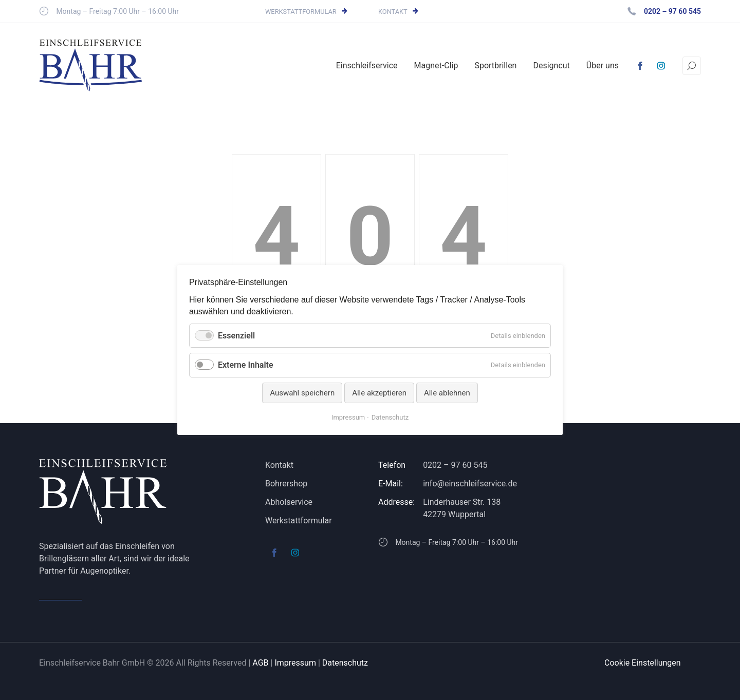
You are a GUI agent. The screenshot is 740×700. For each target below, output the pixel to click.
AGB (260, 663)
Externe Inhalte (246, 365)
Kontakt (393, 12)
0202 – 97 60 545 (455, 465)
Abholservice (289, 502)
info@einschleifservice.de (470, 484)
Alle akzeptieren (379, 393)
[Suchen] (692, 66)
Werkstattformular (301, 12)
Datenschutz (345, 663)
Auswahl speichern (302, 393)
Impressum (295, 663)
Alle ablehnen (447, 393)
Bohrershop (286, 484)
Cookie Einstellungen (643, 663)
